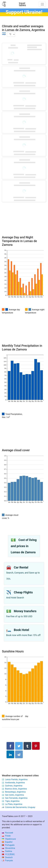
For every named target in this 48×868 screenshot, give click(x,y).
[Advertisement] (24, 223)
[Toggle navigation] (42, 4)
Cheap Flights (23, 592)
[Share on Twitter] (19, 746)
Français (7, 860)
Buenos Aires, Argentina (16, 789)
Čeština (7, 851)
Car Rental (21, 567)
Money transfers (25, 611)
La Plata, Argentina (14, 804)
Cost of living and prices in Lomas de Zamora (24, 546)
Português (8, 845)
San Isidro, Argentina (15, 795)
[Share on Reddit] (19, 754)
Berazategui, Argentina (15, 792)
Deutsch (7, 857)
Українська (9, 839)
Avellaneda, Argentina (15, 783)
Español (7, 842)
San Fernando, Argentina (16, 798)
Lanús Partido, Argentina (16, 779)
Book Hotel (21, 630)
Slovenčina (8, 848)
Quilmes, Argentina (14, 786)
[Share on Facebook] (10, 746)
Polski (6, 836)
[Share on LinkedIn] (10, 754)
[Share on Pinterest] (36, 746)
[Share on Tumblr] (27, 746)
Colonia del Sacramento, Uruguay (20, 807)
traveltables (22, 4)
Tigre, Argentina (12, 801)
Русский (7, 833)
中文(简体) (8, 854)
